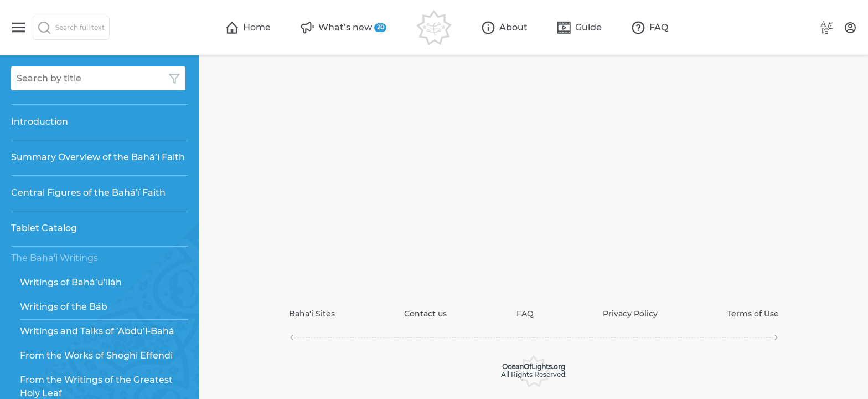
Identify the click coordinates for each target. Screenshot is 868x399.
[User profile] (850, 28)
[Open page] (248, 28)
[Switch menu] (19, 27)
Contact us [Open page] (425, 314)
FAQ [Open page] (525, 314)
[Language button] (827, 28)
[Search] (71, 28)
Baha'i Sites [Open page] (312, 314)
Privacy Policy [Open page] (630, 314)
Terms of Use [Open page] (753, 314)
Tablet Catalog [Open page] (44, 228)
